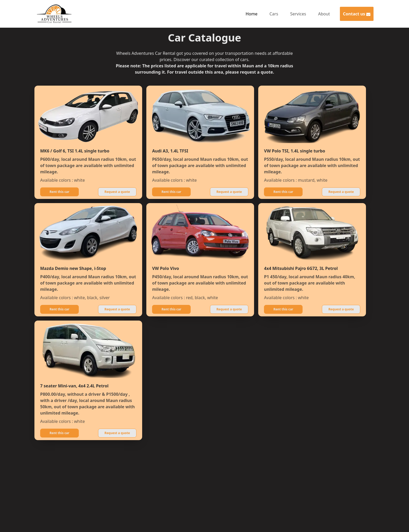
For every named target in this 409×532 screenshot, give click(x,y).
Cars (274, 14)
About (324, 14)
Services (298, 14)
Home (251, 14)
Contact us (357, 14)
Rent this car (59, 192)
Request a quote (117, 192)
